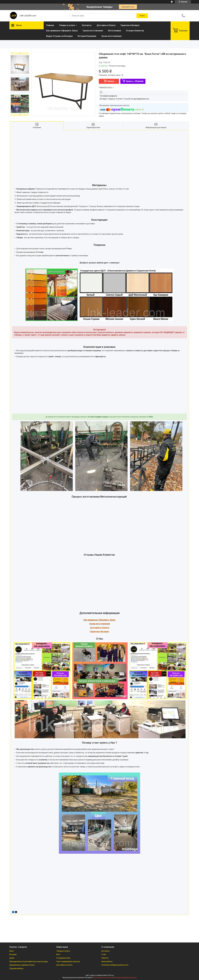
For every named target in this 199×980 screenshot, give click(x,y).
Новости (105, 958)
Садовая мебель (16, 968)
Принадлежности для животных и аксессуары (29, 961)
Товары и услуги (67, 25)
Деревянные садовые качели (22, 965)
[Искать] (142, 16)
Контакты (87, 25)
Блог (58, 954)
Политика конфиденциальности (115, 965)
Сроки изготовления (93, 31)
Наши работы (107, 961)
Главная (50, 25)
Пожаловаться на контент (103, 978)
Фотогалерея (114, 31)
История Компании (87, 36)
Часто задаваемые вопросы (68, 961)
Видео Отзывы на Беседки (59, 36)
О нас (104, 954)
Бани (11, 951)
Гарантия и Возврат (130, 25)
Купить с (135, 81)
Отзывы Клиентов (135, 31)
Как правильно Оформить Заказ (62, 31)
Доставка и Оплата (106, 25)
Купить (111, 81)
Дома (12, 958)
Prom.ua (111, 975)
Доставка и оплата (64, 965)
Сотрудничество (63, 958)
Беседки (13, 954)
